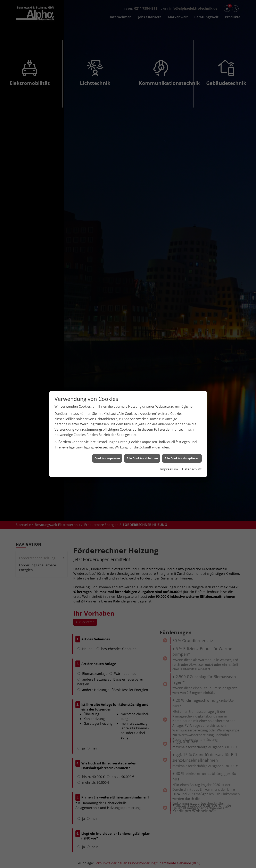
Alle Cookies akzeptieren (182, 431)
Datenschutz (192, 442)
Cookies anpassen (107, 431)
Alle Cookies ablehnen (142, 431)
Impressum (169, 442)
